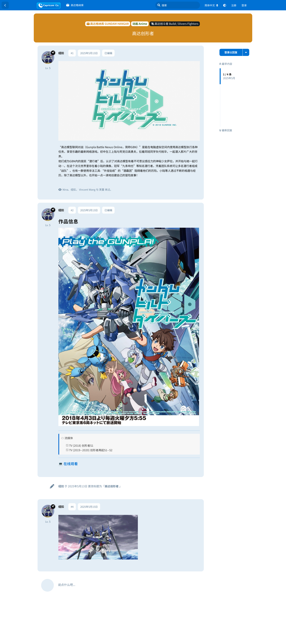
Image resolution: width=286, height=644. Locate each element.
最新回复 (226, 130)
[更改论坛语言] (211, 5)
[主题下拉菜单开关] (246, 52)
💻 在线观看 (68, 464)
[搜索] (178, 5)
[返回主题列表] (5, 5)
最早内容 (226, 64)
